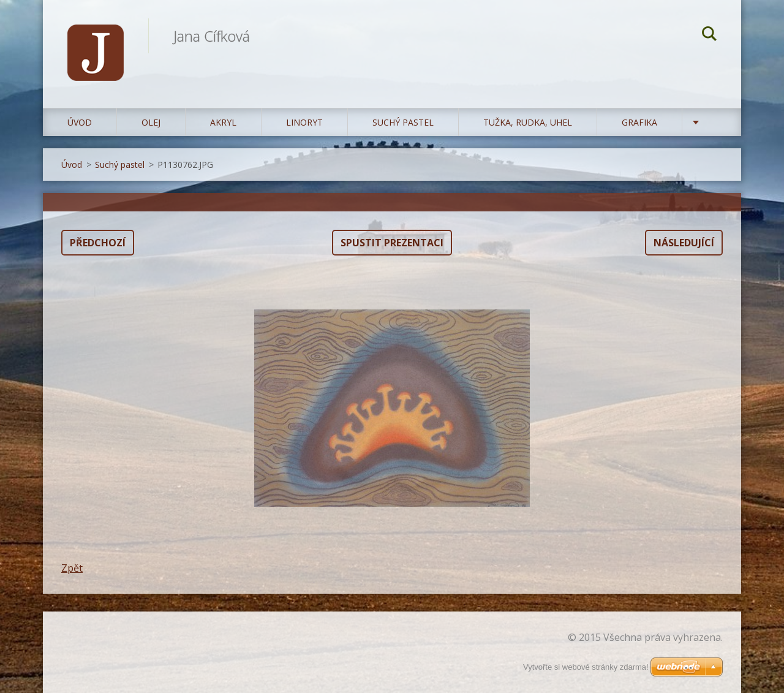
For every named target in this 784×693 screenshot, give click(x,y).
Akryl (223, 122)
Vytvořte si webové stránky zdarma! (586, 667)
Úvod (80, 122)
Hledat (709, 36)
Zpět (72, 568)
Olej (151, 122)
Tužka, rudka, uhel (528, 122)
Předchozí (98, 243)
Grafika (639, 122)
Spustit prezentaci (392, 243)
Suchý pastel (403, 122)
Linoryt (304, 122)
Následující (684, 243)
